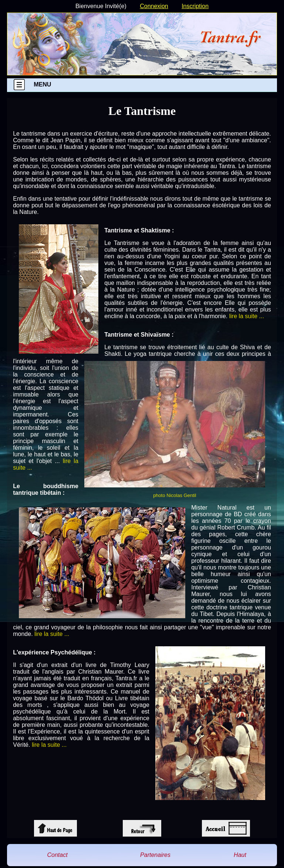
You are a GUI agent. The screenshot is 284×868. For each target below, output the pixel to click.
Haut (240, 855)
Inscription (195, 6)
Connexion (154, 6)
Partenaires (155, 855)
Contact (57, 855)
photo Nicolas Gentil (175, 495)
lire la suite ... (247, 316)
